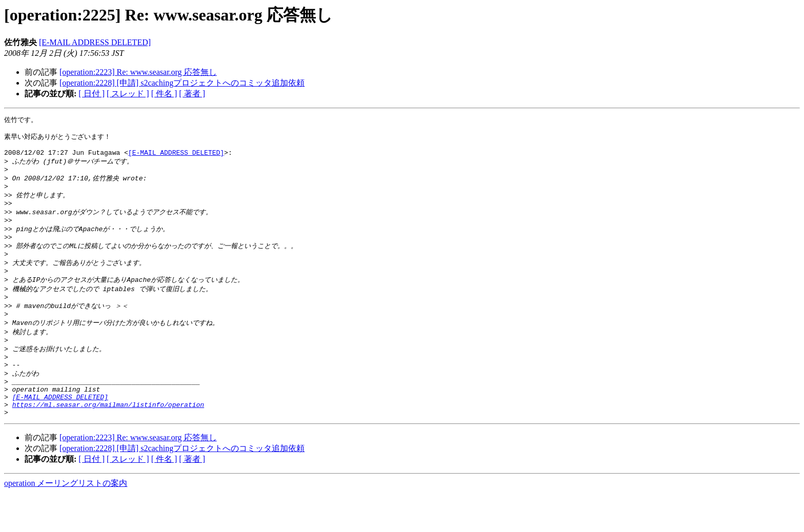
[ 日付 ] (92, 94)
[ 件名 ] (164, 94)
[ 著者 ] (192, 94)
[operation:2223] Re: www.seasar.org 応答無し (138, 72)
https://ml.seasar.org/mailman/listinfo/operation (108, 442)
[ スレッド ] (128, 94)
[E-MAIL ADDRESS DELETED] (95, 42)
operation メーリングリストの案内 (66, 522)
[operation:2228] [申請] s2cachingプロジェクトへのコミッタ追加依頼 (182, 83)
